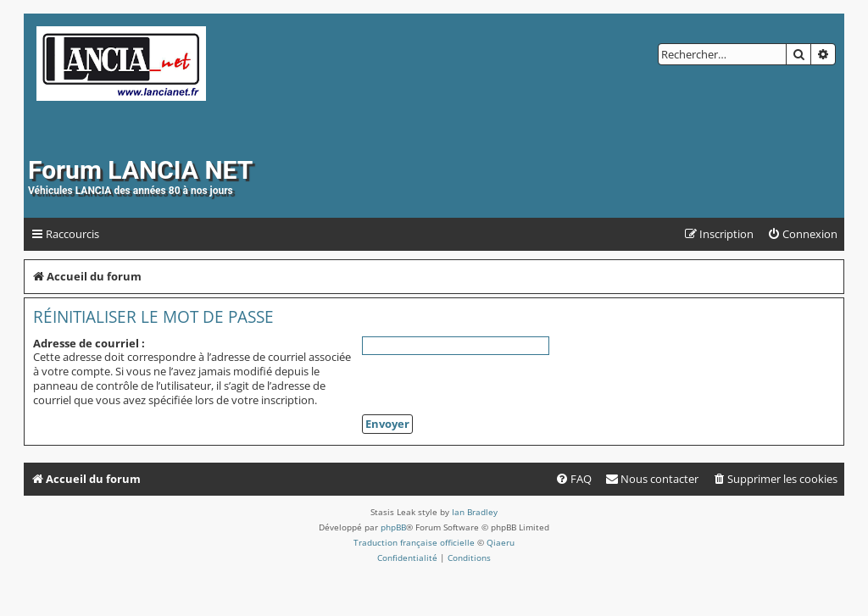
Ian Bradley (475, 512)
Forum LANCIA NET (140, 170)
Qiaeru (501, 542)
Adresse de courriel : (89, 343)
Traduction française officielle (414, 542)
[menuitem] (802, 234)
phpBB (393, 527)
